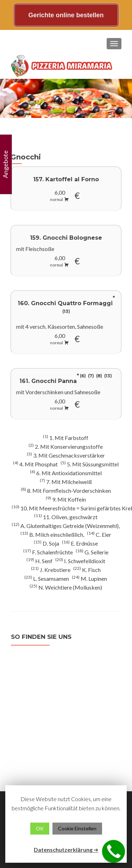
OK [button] (40, 828)
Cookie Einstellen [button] (77, 828)
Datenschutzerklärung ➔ (66, 850)
